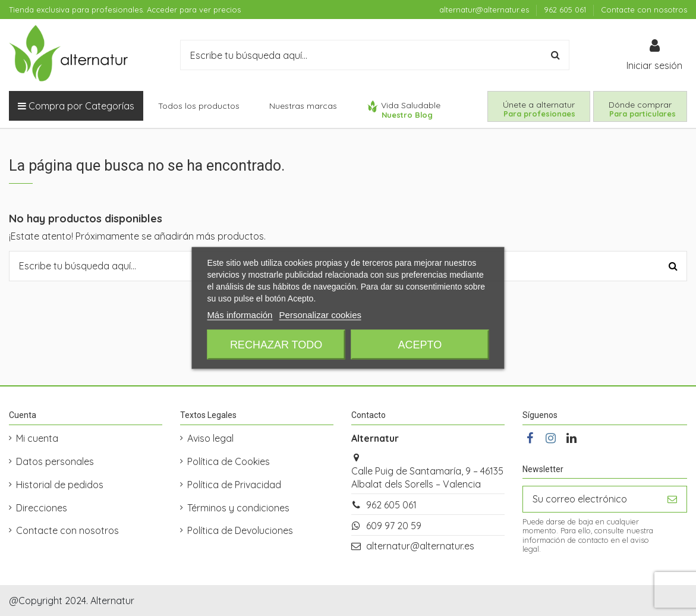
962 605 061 (566, 10)
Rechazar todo (276, 345)
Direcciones (42, 508)
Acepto (420, 345)
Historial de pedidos (60, 485)
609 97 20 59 (394, 526)
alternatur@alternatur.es (485, 10)
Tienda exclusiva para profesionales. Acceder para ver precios (125, 10)
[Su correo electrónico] (591, 499)
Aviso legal (210, 438)
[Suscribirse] (672, 499)
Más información (240, 315)
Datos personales (55, 461)
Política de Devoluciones (240, 530)
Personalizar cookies (320, 315)
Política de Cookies (229, 461)
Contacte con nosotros (644, 10)
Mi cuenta (37, 438)
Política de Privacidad (234, 485)
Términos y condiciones (238, 508)
